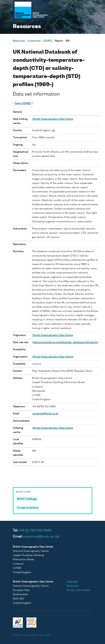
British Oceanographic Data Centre (53, 119)
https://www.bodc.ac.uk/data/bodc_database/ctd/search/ (65, 342)
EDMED (48, 41)
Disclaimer (73, 586)
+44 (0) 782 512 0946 (35, 531)
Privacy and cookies (78, 590)
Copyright (72, 582)
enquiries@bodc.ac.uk (45, 414)
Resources (19, 41)
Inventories (34, 41)
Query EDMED (23, 103)
